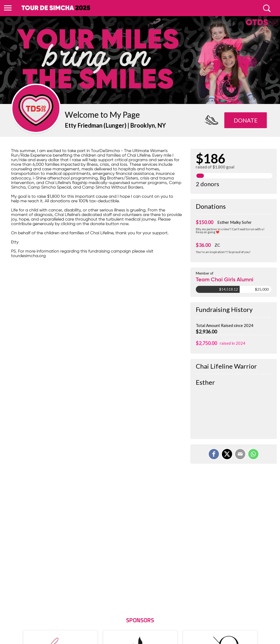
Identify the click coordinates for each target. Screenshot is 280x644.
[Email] (240, 454)
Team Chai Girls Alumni (225, 280)
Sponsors (140, 621)
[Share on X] (227, 454)
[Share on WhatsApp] (253, 454)
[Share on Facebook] (214, 454)
